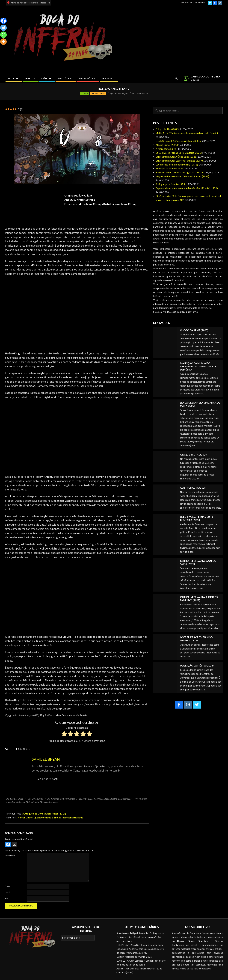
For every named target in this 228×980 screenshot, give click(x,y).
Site (7, 899)
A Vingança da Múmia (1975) (171, 184)
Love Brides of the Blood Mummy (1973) (177, 165)
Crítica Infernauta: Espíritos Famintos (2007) (179, 161)
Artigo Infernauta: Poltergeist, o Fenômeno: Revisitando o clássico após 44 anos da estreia (140, 937)
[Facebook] (3, 21)
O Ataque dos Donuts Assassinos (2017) (44, 814)
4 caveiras (98, 799)
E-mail (8, 892)
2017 (90, 799)
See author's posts (48, 779)
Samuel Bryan (46, 759)
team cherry (55, 802)
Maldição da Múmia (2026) (170, 168)
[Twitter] (3, 28)
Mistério (44, 802)
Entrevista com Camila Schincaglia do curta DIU (180, 172)
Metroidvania (32, 802)
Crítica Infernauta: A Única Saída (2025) (176, 157)
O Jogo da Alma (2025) (167, 129)
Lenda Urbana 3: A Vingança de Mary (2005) (179, 141)
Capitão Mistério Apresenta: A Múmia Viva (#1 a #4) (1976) (187, 188)
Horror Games (140, 799)
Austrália (115, 799)
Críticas (85, 93)
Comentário (11, 856)
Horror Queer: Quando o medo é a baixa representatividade (50, 818)
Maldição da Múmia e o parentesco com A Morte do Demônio (187, 133)
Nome (8, 886)
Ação (107, 799)
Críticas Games (98, 93)
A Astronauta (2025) (166, 149)
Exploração (126, 799)
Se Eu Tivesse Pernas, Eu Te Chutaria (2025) (179, 153)
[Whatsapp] (3, 35)
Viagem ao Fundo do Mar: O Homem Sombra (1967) (182, 176)
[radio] (64, 734)
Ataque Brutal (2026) (167, 145)
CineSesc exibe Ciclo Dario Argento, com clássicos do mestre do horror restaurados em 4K (140, 949)
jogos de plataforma (15, 802)
